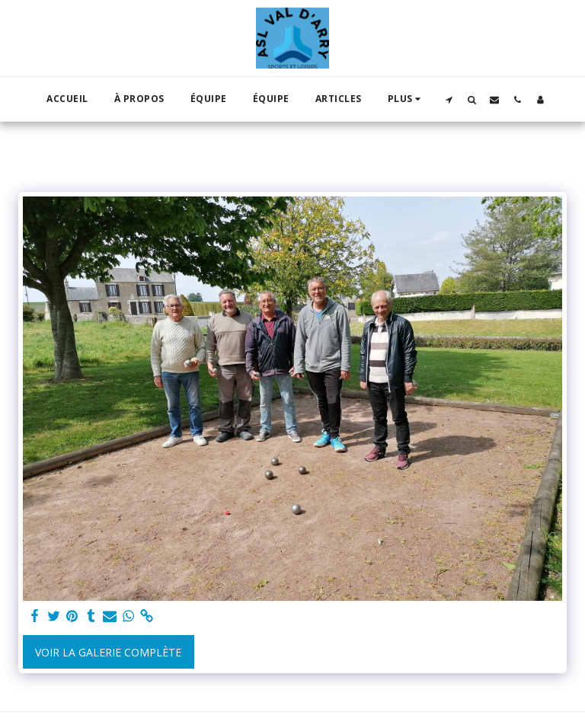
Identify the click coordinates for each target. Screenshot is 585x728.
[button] (449, 99)
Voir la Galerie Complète (108, 652)
